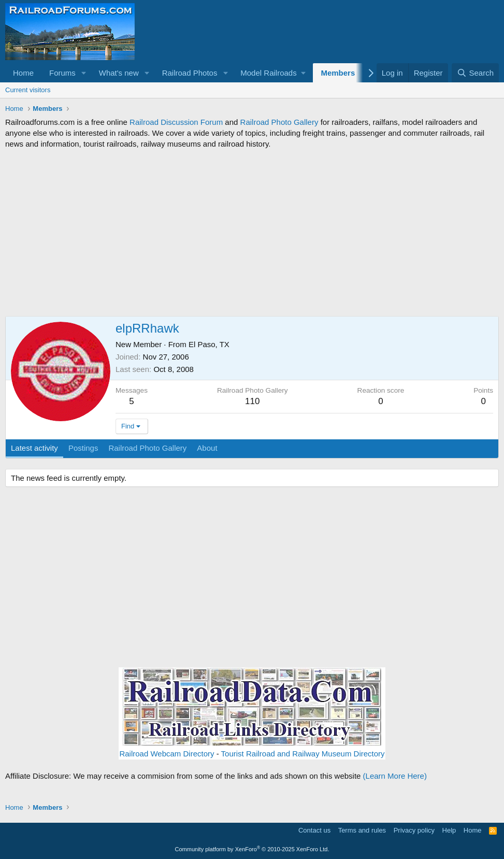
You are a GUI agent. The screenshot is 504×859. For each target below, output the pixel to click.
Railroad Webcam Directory (167, 754)
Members (338, 73)
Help (449, 830)
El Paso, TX (209, 344)
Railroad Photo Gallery (279, 122)
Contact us (314, 830)
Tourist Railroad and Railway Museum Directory (303, 754)
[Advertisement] (252, 233)
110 (252, 401)
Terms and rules (362, 830)
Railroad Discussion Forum (176, 122)
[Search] (475, 73)
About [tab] (207, 448)
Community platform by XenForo (252, 849)
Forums (62, 73)
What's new (119, 73)
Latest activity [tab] (34, 448)
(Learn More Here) (395, 776)
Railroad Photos (190, 73)
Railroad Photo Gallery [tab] (147, 448)
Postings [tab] (83, 448)
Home (23, 73)
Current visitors (28, 90)
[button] (84, 73)
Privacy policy (414, 830)
